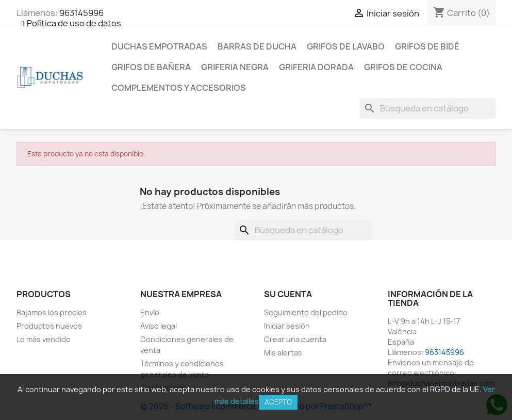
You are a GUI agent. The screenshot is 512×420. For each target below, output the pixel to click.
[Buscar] (427, 108)
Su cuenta (288, 294)
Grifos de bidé (427, 46)
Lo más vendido (44, 339)
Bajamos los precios (52, 312)
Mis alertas (283, 353)
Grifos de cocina (403, 67)
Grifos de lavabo (346, 46)
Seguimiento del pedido (306, 312)
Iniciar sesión (287, 326)
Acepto (278, 402)
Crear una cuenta (295, 339)
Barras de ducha (257, 46)
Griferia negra (235, 67)
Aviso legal (159, 326)
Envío (150, 312)
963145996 (81, 13)
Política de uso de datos (74, 23)
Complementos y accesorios (179, 88)
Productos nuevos (49, 326)
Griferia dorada (316, 67)
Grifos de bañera (151, 67)
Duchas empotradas (159, 46)
